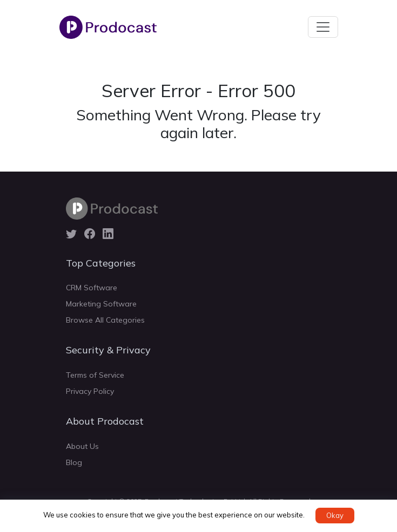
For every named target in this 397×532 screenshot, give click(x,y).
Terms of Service (95, 375)
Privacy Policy (90, 391)
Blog (74, 462)
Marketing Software (101, 304)
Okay (335, 515)
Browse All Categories (105, 320)
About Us (82, 446)
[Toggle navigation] (323, 27)
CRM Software (92, 288)
